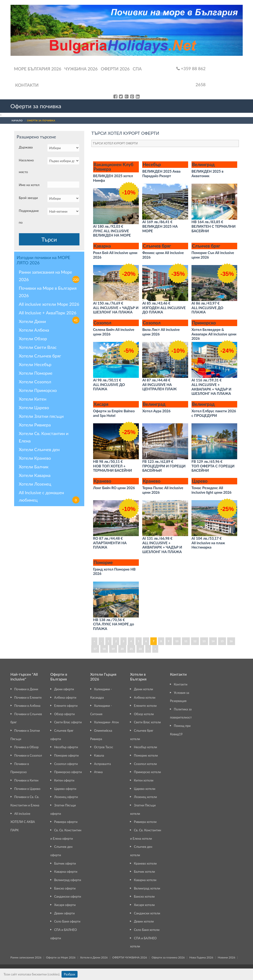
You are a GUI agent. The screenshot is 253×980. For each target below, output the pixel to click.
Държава (26, 147)
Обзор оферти (64, 714)
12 (195, 641)
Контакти (27, 85)
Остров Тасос (104, 747)
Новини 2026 (227, 957)
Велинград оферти (67, 880)
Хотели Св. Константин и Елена (44, 437)
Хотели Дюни (32, 321)
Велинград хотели (147, 888)
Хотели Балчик (34, 467)
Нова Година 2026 (201, 957)
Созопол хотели (145, 764)
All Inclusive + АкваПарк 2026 (49, 313)
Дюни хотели (143, 689)
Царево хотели (144, 789)
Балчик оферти (65, 863)
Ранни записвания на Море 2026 (49, 276)
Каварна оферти (66, 872)
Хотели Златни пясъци (41, 416)
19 (113, 649)
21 (131, 649)
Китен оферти (64, 780)
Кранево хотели (145, 863)
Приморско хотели (147, 772)
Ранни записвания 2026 (26, 957)
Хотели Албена (34, 330)
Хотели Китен (33, 399)
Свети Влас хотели (147, 722)
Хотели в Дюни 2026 (94, 957)
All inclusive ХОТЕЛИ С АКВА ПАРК (23, 822)
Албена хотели (145, 697)
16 (231, 641)
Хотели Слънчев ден (39, 449)
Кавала (99, 755)
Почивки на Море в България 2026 (48, 292)
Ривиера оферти (66, 822)
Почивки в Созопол (28, 755)
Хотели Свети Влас (38, 347)
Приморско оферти (68, 772)
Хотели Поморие (36, 373)
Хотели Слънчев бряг (40, 356)
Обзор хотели (144, 714)
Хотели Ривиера (35, 425)
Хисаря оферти (65, 905)
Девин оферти (64, 913)
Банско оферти (65, 888)
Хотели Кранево (35, 458)
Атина (98, 772)
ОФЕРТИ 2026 (115, 69)
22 (140, 649)
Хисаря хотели (144, 905)
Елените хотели (145, 706)
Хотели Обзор (33, 339)
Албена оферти (65, 697)
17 (95, 649)
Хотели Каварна (35, 475)
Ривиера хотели (145, 822)
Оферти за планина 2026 (168, 957)
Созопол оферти (66, 764)
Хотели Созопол (35, 382)
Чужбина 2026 (81, 69)
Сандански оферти (67, 896)
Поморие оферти (66, 755)
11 (186, 641)
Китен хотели (143, 780)
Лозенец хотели (145, 797)
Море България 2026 (38, 69)
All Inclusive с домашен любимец (49, 497)
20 (122, 649)
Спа (137, 69)
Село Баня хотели (147, 930)
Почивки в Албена (27, 706)
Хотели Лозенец (35, 484)
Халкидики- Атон (106, 722)
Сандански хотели (147, 913)
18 (104, 649)
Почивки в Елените (28, 697)
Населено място (26, 166)
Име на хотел (29, 185)
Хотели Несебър (35, 364)
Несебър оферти (66, 747)
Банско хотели (144, 896)
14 (213, 641)
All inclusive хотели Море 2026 (49, 304)
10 (177, 641)
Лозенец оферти (66, 797)
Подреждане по (29, 216)
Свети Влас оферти (68, 722)
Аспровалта (102, 764)
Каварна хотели (145, 880)
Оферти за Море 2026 (61, 957)
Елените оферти (66, 706)
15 (222, 641)
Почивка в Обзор (27, 747)
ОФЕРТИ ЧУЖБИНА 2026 (130, 957)
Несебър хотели (145, 747)
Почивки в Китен (26, 780)
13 (204, 641)
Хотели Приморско (38, 390)
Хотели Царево (34, 408)
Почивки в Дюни (26, 689)
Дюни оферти (64, 689)
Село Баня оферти (67, 921)
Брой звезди (28, 198)
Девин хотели (144, 921)
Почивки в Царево (27, 789)
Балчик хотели (144, 872)
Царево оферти (65, 789)
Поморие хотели (146, 755)
